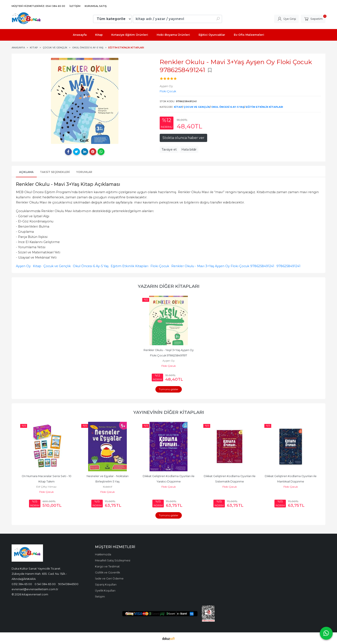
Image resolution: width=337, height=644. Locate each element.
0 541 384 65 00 (45, 584)
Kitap (178, 107)
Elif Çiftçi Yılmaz (46, 487)
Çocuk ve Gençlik (197, 107)
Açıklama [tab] (26, 172)
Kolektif (108, 487)
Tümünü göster (169, 389)
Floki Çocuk (160, 266)
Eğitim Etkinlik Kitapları (264, 107)
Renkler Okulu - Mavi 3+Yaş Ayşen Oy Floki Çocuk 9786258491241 (223, 266)
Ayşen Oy (23, 266)
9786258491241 (288, 266)
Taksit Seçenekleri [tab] (55, 172)
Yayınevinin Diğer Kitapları (169, 412)
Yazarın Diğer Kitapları (169, 286)
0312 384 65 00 (22, 584)
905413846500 (68, 584)
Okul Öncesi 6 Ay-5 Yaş (228, 107)
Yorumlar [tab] (84, 172)
